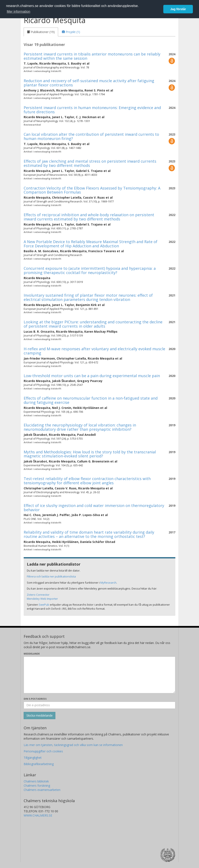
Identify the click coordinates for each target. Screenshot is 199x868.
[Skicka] (40, 716)
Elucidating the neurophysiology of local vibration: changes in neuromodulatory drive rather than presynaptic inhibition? (80, 427)
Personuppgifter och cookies (43, 751)
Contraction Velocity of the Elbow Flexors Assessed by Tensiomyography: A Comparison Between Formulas (92, 190)
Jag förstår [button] (178, 9)
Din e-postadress (35, 699)
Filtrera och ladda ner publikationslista (51, 576)
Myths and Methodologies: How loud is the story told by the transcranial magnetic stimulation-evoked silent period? (90, 454)
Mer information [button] (18, 12)
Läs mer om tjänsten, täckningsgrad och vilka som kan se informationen (73, 745)
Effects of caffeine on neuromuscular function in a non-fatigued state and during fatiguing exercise (91, 400)
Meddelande (32, 654)
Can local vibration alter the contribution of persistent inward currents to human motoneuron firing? (91, 136)
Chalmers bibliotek (36, 781)
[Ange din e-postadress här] (99, 705)
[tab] (41, 32)
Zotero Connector (38, 595)
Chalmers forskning (37, 786)
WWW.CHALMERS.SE (38, 815)
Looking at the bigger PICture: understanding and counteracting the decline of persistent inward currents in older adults (93, 324)
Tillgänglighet (33, 758)
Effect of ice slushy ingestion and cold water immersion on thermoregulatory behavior (94, 508)
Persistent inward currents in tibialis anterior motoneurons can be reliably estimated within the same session (92, 56)
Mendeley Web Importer (42, 599)
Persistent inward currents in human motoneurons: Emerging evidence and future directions (92, 110)
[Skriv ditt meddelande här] (99, 675)
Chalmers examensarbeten (42, 790)
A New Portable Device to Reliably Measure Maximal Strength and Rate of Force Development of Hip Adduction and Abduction (91, 244)
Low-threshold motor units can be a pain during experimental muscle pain (92, 376)
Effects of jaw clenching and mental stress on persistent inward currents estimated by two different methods (90, 163)
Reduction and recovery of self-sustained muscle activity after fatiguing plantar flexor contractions (89, 83)
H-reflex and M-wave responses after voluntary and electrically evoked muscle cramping (94, 351)
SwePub (44, 605)
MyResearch (108, 583)
